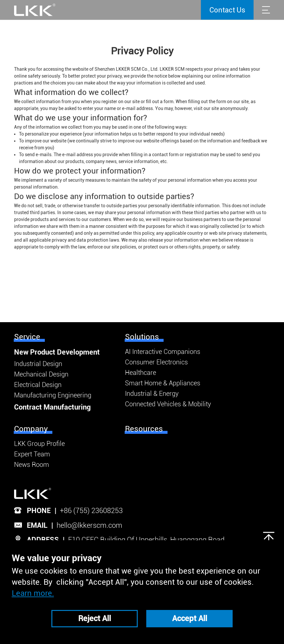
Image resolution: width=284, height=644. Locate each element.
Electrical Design (38, 385)
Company (31, 429)
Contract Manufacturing (52, 407)
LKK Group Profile (39, 444)
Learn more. (33, 593)
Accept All (190, 618)
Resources (144, 429)
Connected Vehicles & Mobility (168, 404)
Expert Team (32, 454)
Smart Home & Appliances (163, 383)
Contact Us (227, 10)
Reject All (95, 618)
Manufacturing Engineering (53, 395)
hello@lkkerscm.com (89, 525)
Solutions (142, 337)
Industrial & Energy (152, 394)
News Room (32, 465)
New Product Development (57, 352)
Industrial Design (38, 364)
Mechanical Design (41, 374)
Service (27, 337)
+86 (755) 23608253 (91, 511)
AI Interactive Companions (163, 352)
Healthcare (141, 373)
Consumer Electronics (156, 362)
